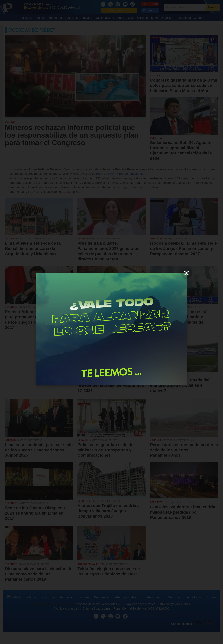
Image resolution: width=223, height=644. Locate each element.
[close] (186, 273)
